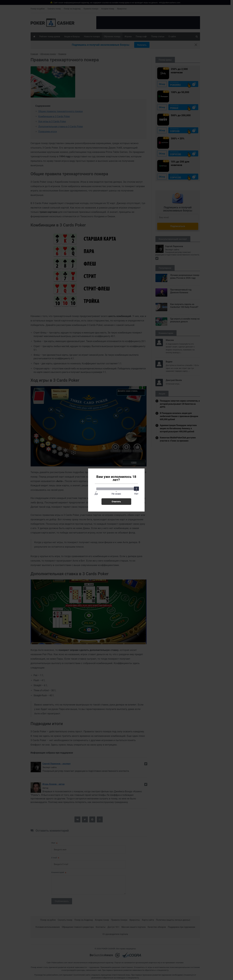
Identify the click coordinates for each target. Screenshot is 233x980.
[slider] (136, 489)
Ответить (116, 502)
